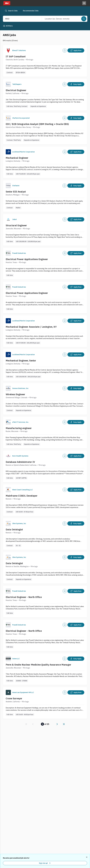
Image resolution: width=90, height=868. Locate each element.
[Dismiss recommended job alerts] (87, 857)
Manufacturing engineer (19, 428)
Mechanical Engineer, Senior (21, 361)
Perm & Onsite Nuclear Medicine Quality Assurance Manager (38, 665)
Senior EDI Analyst (16, 192)
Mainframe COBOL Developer (22, 496)
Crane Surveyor (14, 698)
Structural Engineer (16, 225)
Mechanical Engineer (17, 158)
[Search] (84, 19)
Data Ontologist (14, 529)
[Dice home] (7, 3)
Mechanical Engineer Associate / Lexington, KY (31, 327)
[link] (26, 724)
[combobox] (20, 19)
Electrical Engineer (16, 90)
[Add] (65, 50)
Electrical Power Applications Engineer (27, 259)
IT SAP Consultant (16, 56)
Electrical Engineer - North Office (24, 597)
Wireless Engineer (15, 394)
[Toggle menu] (84, 3)
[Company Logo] (8, 50)
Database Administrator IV (20, 462)
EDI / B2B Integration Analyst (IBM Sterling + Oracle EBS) (37, 124)
